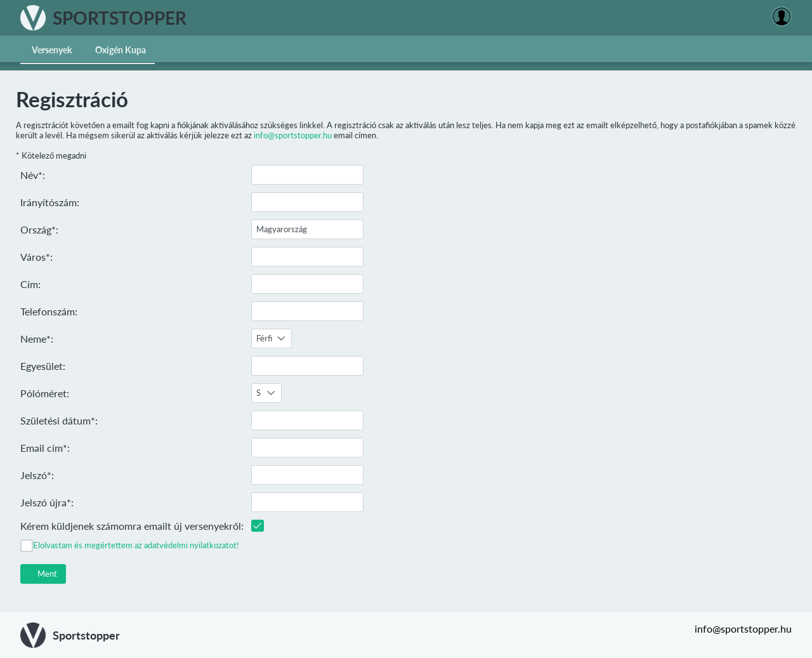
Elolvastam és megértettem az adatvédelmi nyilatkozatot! (136, 545)
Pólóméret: (45, 393)
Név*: (33, 175)
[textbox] (307, 175)
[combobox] (272, 339)
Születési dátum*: (59, 420)
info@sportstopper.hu (293, 135)
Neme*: (37, 339)
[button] (43, 574)
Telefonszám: (49, 311)
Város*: (36, 257)
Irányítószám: (50, 202)
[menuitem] (52, 49)
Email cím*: (45, 448)
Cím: (30, 284)
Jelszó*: (37, 475)
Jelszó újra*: (47, 502)
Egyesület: (43, 366)
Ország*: (39, 229)
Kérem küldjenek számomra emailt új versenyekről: (132, 526)
